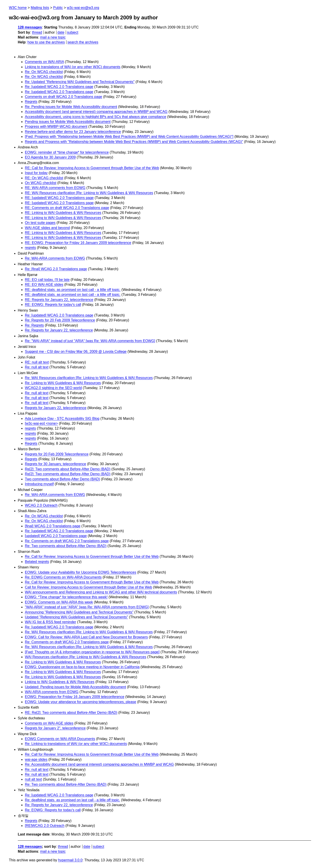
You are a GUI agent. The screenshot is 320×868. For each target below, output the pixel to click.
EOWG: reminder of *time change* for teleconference (67, 152)
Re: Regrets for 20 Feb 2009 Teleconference (60, 320)
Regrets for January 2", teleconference (55, 728)
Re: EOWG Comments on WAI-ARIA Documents (63, 577)
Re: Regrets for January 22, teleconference (59, 330)
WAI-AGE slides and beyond (47, 228)
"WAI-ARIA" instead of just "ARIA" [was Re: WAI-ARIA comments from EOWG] (87, 607)
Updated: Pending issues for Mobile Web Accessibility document (75, 687)
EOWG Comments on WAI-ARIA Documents (60, 739)
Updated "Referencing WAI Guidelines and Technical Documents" (76, 617)
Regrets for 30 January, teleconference (55, 464)
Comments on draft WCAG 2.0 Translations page (64, 97)
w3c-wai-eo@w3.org (83, 8)
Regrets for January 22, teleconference (56, 408)
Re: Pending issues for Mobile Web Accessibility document (71, 107)
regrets (30, 248)
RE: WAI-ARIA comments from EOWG (55, 188)
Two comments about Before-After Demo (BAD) (62, 479)
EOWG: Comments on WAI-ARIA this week (59, 602)
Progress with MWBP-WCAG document (56, 127)
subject (73, 32)
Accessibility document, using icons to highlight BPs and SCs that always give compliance (96, 117)
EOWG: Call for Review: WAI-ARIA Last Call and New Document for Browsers (86, 637)
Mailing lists (40, 8)
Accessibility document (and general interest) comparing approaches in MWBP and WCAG (96, 112)
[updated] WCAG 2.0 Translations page (56, 536)
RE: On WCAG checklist (44, 178)
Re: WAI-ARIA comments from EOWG (55, 258)
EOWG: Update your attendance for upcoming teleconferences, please (81, 702)
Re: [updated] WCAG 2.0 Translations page (59, 87)
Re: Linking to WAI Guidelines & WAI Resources (63, 383)
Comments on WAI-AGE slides (49, 723)
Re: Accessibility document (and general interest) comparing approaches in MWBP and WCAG (99, 764)
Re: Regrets (34, 325)
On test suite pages (40, 223)
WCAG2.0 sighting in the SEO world (53, 388)
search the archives (83, 42)
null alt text (33, 779)
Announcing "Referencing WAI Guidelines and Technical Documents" (79, 612)
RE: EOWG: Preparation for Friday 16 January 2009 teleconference (78, 243)
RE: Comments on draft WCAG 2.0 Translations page (67, 208)
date (61, 32)
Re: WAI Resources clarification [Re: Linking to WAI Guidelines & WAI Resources (89, 378)
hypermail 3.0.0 (70, 860)
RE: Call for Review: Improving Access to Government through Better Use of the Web (92, 168)
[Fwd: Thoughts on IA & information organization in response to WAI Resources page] (92, 652)
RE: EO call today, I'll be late (47, 280)
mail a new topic (53, 37)
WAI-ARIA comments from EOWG (52, 692)
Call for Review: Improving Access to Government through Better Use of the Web (88, 587)
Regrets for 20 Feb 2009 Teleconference (57, 454)
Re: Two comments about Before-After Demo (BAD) (66, 546)
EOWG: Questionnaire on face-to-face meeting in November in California (82, 667)
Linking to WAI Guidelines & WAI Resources (60, 682)
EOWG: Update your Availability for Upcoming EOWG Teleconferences (81, 572)
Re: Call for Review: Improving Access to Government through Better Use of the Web (92, 557)
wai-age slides (36, 759)
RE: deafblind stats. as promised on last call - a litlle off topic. (73, 290)
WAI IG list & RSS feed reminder (51, 622)
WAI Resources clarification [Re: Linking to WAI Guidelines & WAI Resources (86, 657)
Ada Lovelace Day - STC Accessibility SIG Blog (62, 419)
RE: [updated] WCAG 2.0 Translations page (59, 198)
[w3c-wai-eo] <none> (41, 423)
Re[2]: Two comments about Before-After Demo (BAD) (68, 469)
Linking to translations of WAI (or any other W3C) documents (73, 67)
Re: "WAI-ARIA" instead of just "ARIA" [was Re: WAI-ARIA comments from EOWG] (90, 341)
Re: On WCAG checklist (44, 72)
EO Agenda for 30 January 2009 (50, 157)
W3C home (18, 8)
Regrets (31, 102)
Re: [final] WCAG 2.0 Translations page (56, 269)
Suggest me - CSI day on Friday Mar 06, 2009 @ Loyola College (76, 352)
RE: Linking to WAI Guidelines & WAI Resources (63, 213)
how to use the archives (46, 42)
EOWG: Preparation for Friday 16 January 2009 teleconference (75, 697)
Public (58, 8)
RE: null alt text (37, 362)
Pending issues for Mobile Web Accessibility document (68, 122)
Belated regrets (37, 562)
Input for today (36, 173)
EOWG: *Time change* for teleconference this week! (66, 597)
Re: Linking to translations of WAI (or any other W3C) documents (76, 744)
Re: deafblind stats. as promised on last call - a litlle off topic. (72, 800)
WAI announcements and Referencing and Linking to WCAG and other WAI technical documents (101, 592)
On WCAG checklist (41, 183)
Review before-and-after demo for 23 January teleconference (73, 132)
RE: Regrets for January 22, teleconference (59, 300)
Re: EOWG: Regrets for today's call (53, 810)
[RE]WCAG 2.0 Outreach (45, 826)
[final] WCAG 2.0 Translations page (53, 526)
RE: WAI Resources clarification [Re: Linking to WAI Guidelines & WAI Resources (89, 193)
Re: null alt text (37, 367)
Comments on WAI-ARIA (44, 62)
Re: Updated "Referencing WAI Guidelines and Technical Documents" (80, 82)
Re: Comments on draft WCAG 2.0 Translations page (67, 541)
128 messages (30, 27)
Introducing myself (39, 484)
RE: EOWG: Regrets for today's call (53, 305)
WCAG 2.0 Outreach (41, 505)
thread (37, 32)
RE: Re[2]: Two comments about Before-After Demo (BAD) (71, 713)
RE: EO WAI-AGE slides (44, 285)
